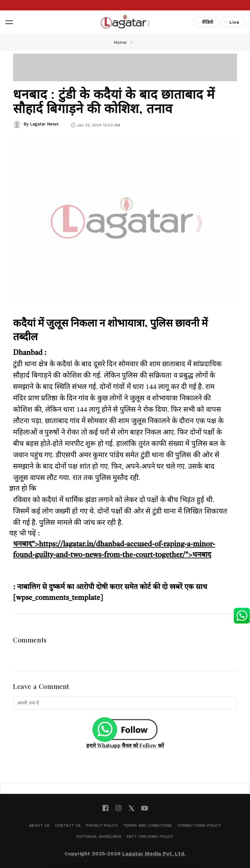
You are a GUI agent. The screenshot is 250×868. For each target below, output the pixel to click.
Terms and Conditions (148, 825)
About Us (39, 825)
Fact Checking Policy (150, 836)
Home (120, 42)
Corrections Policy (199, 825)
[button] (9, 22)
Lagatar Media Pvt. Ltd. (154, 854)
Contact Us (68, 825)
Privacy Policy (102, 825)
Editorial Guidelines (99, 836)
